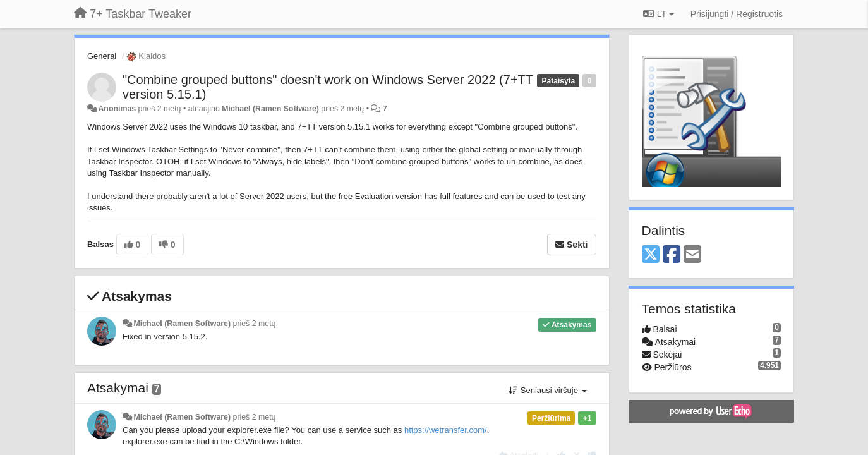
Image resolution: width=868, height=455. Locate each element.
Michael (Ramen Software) (270, 109)
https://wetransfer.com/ (446, 430)
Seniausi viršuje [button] (547, 390)
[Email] (692, 255)
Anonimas (117, 109)
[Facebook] (672, 255)
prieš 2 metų (255, 324)
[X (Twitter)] (651, 255)
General (102, 56)
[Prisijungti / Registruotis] (737, 14)
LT (659, 14)
